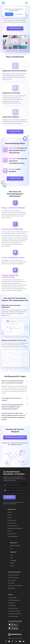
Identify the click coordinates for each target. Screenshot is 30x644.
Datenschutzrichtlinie (13, 526)
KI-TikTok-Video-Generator (15, 614)
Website (12, 563)
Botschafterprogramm (13, 536)
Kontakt (9, 515)
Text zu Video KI (12, 606)
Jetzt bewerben (15, 28)
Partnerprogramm (12, 523)
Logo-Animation (12, 580)
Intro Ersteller (11, 583)
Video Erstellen (11, 588)
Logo (11, 558)
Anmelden (9, 497)
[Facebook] (6, 641)
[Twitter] (16, 641)
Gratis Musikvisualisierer (13, 575)
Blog (11, 548)
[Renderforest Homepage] (4, 3)
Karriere (9, 518)
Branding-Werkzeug (15, 546)
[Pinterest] (13, 641)
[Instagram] (9, 641)
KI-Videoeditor (12, 603)
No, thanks (19, 14)
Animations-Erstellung (13, 578)
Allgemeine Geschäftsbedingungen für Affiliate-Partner (15, 444)
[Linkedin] (24, 641)
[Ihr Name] (15, 485)
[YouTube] (20, 641)
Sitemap (9, 531)
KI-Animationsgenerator (14, 600)
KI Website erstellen (13, 608)
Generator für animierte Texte (15, 586)
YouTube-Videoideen (13, 616)
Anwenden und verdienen (15, 437)
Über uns (10, 512)
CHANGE (9, 14)
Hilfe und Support (12, 520)
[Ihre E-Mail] (15, 490)
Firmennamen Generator (14, 611)
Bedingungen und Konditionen (15, 528)
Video (12, 555)
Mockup (12, 566)
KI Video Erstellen (12, 598)
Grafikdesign (13, 560)
